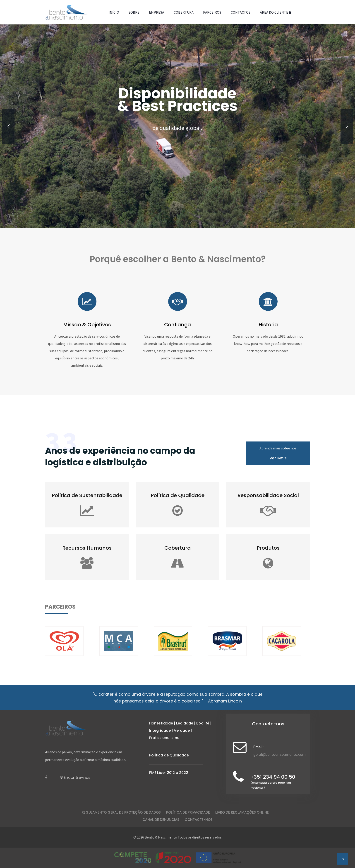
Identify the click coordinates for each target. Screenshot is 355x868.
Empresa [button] (157, 12)
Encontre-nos (75, 778)
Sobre (134, 12)
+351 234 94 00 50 (273, 782)
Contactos (241, 12)
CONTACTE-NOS (199, 820)
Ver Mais (278, 458)
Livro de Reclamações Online (242, 812)
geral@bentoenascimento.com (279, 754)
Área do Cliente (276, 12)
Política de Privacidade (188, 812)
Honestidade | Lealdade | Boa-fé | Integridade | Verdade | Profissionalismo (180, 730)
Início (114, 12)
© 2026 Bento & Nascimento (155, 837)
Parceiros (212, 12)
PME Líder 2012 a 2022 (169, 773)
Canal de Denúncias (161, 820)
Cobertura (184, 12)
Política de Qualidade (169, 755)
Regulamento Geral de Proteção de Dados (121, 812)
